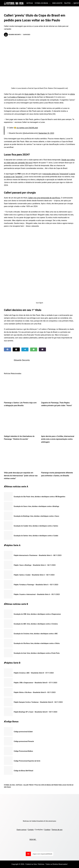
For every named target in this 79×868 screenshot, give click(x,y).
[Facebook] (7, 349)
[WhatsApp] (34, 349)
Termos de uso (57, 830)
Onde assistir (57, 3)
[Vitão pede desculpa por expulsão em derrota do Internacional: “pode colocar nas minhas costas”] (21, 458)
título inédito (30, 94)
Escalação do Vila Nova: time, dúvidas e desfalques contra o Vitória (37, 643)
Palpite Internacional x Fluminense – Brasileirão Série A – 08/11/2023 (38, 555)
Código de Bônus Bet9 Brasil (23, 771)
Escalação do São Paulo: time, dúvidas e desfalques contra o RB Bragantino (39, 497)
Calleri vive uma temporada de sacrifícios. (44, 198)
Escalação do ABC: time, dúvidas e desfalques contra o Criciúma (36, 624)
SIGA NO (33, 839)
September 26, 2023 (46, 133)
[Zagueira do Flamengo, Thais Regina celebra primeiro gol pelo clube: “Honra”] (58, 388)
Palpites (69, 3)
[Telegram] (25, 349)
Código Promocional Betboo (23, 751)
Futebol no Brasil (43, 3)
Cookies (47, 830)
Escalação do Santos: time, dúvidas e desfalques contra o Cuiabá (36, 536)
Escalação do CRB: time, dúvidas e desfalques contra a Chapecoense (37, 614)
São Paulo (41, 94)
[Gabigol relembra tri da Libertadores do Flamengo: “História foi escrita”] (21, 422)
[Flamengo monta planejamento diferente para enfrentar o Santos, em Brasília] (58, 458)
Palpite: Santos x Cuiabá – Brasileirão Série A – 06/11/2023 (34, 575)
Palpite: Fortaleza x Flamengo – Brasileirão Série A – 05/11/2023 (36, 585)
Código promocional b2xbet (23, 732)
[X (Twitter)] (16, 349)
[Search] (74, 3)
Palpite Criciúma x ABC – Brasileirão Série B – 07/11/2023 (34, 673)
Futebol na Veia (9, 785)
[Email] (42, 349)
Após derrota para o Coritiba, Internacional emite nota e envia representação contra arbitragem (58, 439)
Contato (31, 830)
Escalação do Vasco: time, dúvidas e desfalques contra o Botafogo (36, 506)
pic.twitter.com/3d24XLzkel (27, 128)
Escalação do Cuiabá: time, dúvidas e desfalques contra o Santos (36, 526)
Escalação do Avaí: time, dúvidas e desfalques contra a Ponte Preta (37, 653)
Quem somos (21, 830)
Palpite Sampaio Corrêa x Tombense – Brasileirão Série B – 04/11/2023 (38, 702)
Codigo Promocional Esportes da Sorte (27, 761)
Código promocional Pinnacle (24, 741)
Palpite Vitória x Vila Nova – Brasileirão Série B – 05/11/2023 (35, 692)
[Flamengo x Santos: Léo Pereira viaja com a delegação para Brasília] (21, 388)
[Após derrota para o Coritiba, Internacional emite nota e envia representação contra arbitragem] (58, 422)
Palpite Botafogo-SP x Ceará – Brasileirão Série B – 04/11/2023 (35, 712)
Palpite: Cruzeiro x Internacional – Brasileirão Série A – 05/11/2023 (37, 594)
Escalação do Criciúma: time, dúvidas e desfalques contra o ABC (36, 634)
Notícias (30, 3)
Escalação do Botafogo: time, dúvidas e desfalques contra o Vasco (36, 516)
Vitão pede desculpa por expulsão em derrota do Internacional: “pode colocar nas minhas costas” (21, 476)
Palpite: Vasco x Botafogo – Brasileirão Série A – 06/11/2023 (35, 565)
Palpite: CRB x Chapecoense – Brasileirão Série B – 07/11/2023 (35, 683)
